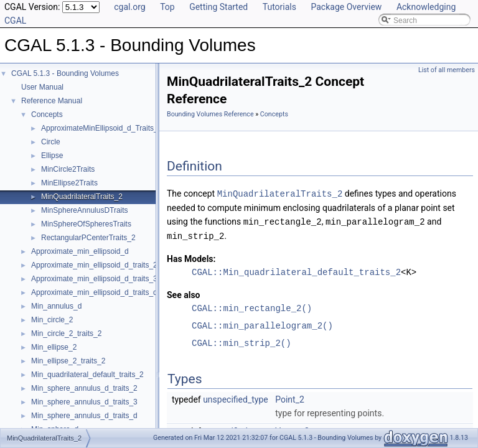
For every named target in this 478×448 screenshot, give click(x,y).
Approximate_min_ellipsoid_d (80, 251)
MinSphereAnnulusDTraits (85, 210)
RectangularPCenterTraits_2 (88, 238)
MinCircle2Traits (68, 169)
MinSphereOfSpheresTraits (86, 224)
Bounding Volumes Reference (210, 114)
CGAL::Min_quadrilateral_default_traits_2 (296, 270)
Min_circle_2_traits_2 (66, 334)
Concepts (47, 114)
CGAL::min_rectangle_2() (252, 306)
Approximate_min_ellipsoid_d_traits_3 (94, 279)
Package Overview (346, 7)
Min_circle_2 (52, 320)
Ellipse (52, 156)
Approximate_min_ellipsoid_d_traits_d (94, 292)
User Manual (42, 87)
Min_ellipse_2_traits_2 (68, 361)
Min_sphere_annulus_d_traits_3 (84, 402)
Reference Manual (52, 101)
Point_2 (290, 398)
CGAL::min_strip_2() (241, 341)
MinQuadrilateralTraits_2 (82, 197)
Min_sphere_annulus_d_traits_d (84, 416)
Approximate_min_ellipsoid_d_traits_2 (94, 265)
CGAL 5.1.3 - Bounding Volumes (65, 73)
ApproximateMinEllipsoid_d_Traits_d (101, 128)
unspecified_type (236, 398)
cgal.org (129, 7)
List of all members (447, 70)
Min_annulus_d (56, 306)
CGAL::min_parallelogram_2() (262, 324)
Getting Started (218, 7)
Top (167, 7)
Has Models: (191, 257)
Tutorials (279, 7)
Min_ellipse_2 (54, 347)
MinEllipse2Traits (69, 183)
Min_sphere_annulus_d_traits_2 (84, 388)
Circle (51, 142)
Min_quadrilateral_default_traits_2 (87, 375)
